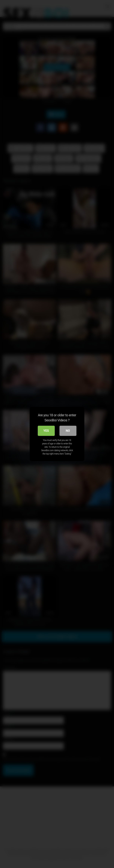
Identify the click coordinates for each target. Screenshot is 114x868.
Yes (46, 431)
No (68, 431)
